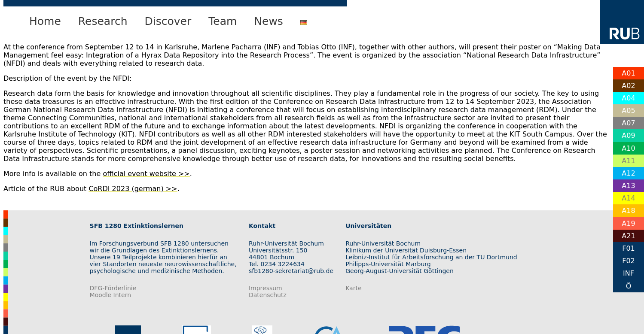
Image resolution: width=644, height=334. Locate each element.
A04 (628, 98)
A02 (628, 86)
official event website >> (146, 174)
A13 (628, 186)
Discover (168, 21)
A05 (628, 111)
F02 (629, 261)
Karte (353, 288)
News (269, 21)
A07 (628, 123)
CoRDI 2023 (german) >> (133, 189)
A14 (628, 198)
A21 (628, 236)
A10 (628, 148)
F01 (629, 248)
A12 (628, 173)
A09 (628, 135)
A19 (628, 223)
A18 (628, 211)
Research (103, 21)
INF (629, 273)
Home (45, 21)
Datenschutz (268, 295)
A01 (628, 73)
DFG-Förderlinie (113, 288)
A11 (628, 161)
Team (223, 21)
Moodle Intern (111, 295)
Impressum (266, 288)
